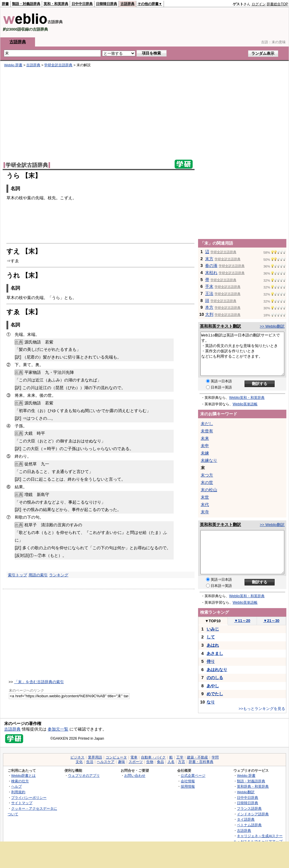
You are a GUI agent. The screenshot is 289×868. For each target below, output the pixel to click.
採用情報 (188, 786)
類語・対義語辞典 (26, 4)
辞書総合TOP (277, 4)
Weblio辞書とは (23, 775)
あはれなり (217, 670)
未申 (205, 446)
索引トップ (18, 575)
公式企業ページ (193, 775)
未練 (205, 453)
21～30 (271, 621)
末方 (209, 259)
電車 (134, 757)
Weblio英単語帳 (245, 404)
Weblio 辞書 (13, 65)
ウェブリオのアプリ (84, 775)
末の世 (207, 482)
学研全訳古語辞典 (58, 65)
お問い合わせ (135, 775)
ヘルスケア (106, 762)
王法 (209, 293)
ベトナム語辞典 (249, 825)
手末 (209, 286)
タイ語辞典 (246, 819)
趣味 (122, 762)
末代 (205, 504)
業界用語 (95, 757)
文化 (79, 762)
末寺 (205, 512)
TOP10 (213, 621)
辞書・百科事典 (201, 762)
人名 (171, 762)
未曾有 (207, 431)
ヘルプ (16, 786)
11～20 (242, 621)
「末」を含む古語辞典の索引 (39, 682)
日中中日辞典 (82, 4)
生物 (150, 762)
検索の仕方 (20, 781)
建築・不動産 (197, 757)
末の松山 (209, 490)
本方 (209, 307)
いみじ (213, 629)
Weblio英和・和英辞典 (247, 398)
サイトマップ (22, 803)
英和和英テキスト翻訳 (220, 326)
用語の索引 (38, 575)
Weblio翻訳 (246, 792)
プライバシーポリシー (29, 798)
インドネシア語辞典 (253, 814)
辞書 (5, 4)
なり (211, 702)
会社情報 (188, 781)
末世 (205, 497)
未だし (207, 424)
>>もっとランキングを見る (262, 709)
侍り (211, 661)
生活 (90, 762)
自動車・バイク (153, 757)
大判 (209, 314)
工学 (180, 757)
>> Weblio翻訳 (272, 326)
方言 (182, 762)
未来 (205, 438)
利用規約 (18, 792)
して (211, 637)
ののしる (215, 678)
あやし (213, 686)
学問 (215, 757)
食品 (160, 762)
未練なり (209, 460)
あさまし (215, 653)
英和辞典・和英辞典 (253, 786)
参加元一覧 (58, 729)
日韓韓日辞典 (107, 4)
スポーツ (136, 762)
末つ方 (207, 475)
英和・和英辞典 (56, 4)
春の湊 (211, 265)
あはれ (213, 645)
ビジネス (77, 757)
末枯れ (211, 273)
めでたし (215, 694)
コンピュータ (116, 757)
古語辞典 (127, 4)
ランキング (59, 575)
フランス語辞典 (249, 808)
